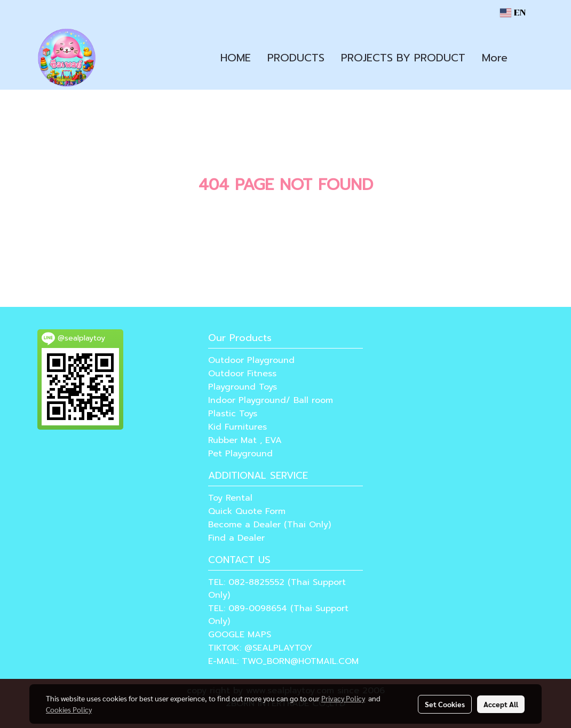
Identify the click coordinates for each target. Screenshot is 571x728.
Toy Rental (230, 498)
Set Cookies (445, 704)
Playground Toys (243, 387)
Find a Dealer (236, 538)
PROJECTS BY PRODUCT (403, 58)
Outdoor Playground (251, 360)
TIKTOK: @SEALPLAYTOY (260, 648)
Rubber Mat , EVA (245, 440)
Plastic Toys (233, 414)
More (495, 58)
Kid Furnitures (237, 427)
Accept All (501, 704)
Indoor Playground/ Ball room (271, 400)
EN (513, 13)
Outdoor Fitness (242, 374)
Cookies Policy (69, 709)
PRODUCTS (296, 58)
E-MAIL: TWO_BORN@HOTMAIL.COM (283, 661)
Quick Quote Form (247, 511)
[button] (525, 58)
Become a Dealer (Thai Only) (269, 525)
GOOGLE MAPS (240, 635)
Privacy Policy (343, 698)
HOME (236, 58)
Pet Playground (240, 454)
